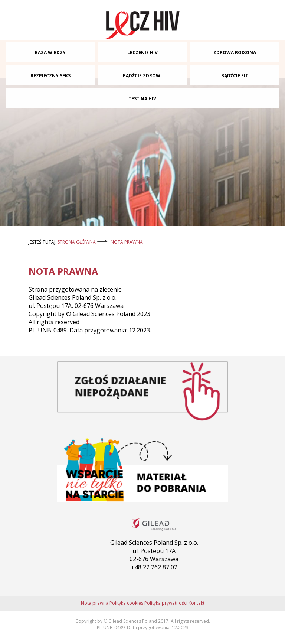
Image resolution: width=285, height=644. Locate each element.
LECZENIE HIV (142, 53)
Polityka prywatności (166, 603)
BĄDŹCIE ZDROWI (142, 76)
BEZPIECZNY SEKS (50, 76)
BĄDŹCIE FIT (235, 76)
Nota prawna (127, 242)
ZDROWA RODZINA (235, 53)
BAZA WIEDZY (50, 53)
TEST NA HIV (142, 99)
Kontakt (196, 603)
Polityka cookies (126, 603)
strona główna (77, 242)
